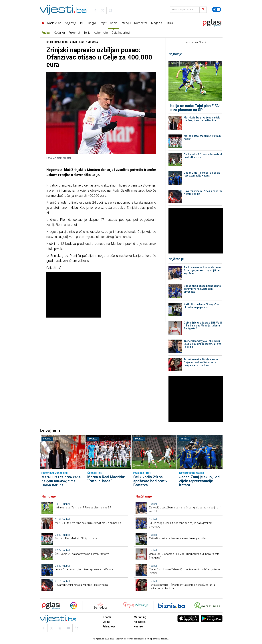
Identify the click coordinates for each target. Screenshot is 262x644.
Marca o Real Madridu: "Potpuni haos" (203, 137)
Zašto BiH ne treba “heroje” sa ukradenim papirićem (202, 306)
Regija (92, 23)
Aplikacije (140, 622)
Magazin (157, 23)
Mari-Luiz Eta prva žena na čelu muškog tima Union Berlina (202, 119)
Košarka (59, 33)
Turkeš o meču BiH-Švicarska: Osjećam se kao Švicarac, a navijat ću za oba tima (201, 362)
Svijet (103, 23)
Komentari (141, 23)
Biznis (169, 23)
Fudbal (46, 33)
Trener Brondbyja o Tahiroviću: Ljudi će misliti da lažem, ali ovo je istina (203, 344)
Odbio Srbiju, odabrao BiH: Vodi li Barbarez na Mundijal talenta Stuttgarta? (203, 326)
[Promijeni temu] (217, 9)
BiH (82, 23)
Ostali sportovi (121, 33)
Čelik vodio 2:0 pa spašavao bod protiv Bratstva (203, 156)
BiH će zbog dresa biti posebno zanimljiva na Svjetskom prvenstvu (202, 289)
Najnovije (71, 23)
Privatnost (109, 627)
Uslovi (106, 622)
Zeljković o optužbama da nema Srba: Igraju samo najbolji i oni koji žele (203, 270)
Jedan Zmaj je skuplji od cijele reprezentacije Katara (202, 174)
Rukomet (74, 33)
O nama (107, 617)
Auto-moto (101, 33)
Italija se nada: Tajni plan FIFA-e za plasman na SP (195, 108)
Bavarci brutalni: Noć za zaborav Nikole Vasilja (203, 193)
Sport (114, 23)
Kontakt (138, 627)
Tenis (87, 33)
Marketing (140, 617)
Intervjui (126, 23)
